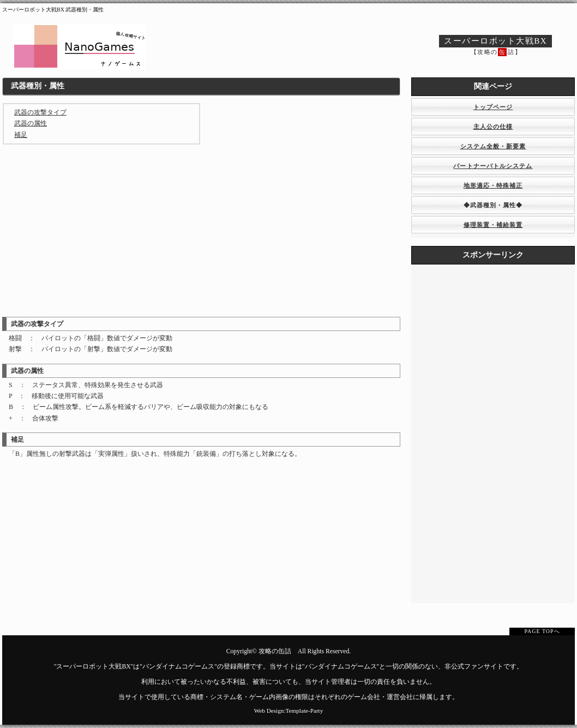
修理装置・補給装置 (493, 225)
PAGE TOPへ (542, 631)
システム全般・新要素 (493, 146)
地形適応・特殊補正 (493, 185)
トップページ (493, 107)
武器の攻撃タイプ (40, 112)
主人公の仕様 (493, 127)
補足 (21, 135)
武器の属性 (31, 123)
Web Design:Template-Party (289, 711)
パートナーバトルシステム (493, 166)
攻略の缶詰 (275, 651)
